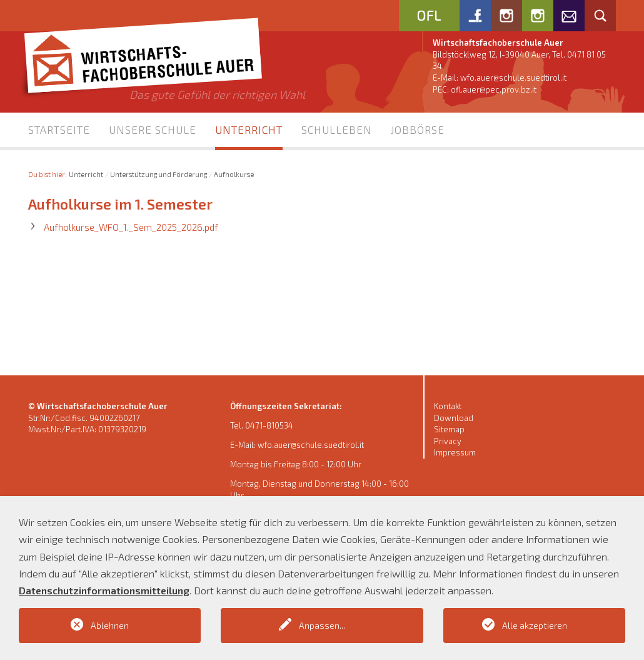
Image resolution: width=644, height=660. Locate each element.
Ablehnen (110, 625)
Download (454, 418)
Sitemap (449, 429)
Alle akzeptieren (535, 625)
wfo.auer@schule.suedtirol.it (513, 78)
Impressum (455, 452)
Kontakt (448, 406)
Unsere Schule (153, 129)
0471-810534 (269, 425)
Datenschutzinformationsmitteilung (104, 590)
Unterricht (249, 129)
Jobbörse (418, 129)
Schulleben (337, 129)
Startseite (59, 129)
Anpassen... (322, 625)
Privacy (448, 441)
